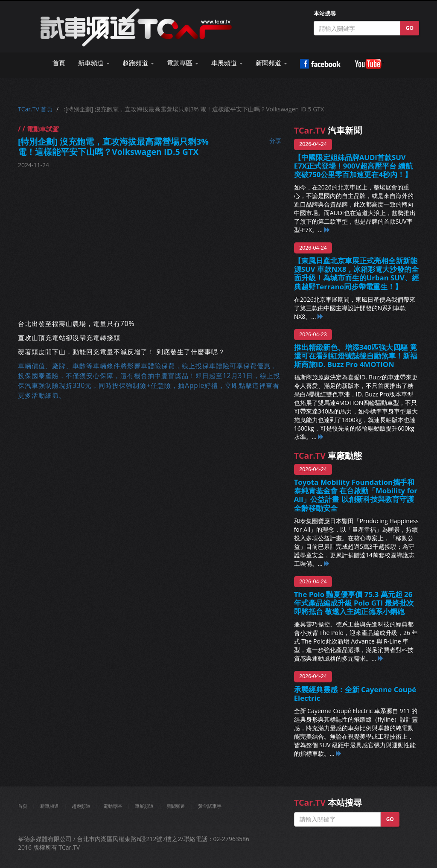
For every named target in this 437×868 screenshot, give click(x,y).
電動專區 (113, 806)
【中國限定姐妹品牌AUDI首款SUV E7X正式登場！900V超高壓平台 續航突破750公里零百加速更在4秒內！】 (353, 166)
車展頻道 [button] (227, 63)
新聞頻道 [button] (271, 63)
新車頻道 (50, 806)
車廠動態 (328, 456)
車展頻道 (144, 806)
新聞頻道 (176, 806)
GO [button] (410, 28)
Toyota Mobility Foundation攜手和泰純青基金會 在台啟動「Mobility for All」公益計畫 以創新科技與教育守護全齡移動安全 (356, 495)
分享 (275, 141)
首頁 (59, 63)
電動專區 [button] (183, 63)
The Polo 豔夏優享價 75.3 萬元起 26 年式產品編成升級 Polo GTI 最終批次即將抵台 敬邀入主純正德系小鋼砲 (354, 603)
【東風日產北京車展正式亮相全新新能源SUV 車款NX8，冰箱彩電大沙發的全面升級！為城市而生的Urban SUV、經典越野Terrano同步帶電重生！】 (357, 273)
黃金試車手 (210, 806)
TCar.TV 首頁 (35, 109)
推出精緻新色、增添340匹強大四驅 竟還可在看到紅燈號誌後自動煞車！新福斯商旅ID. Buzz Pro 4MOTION (356, 356)
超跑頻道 (81, 806)
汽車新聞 (328, 130)
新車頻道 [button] (94, 63)
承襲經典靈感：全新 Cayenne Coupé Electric (355, 694)
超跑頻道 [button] (138, 63)
